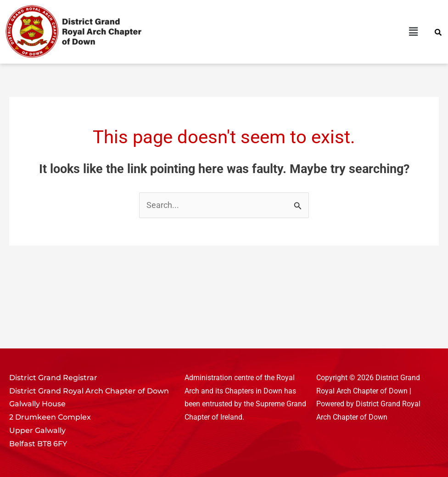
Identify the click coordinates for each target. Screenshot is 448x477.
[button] (325, 32)
